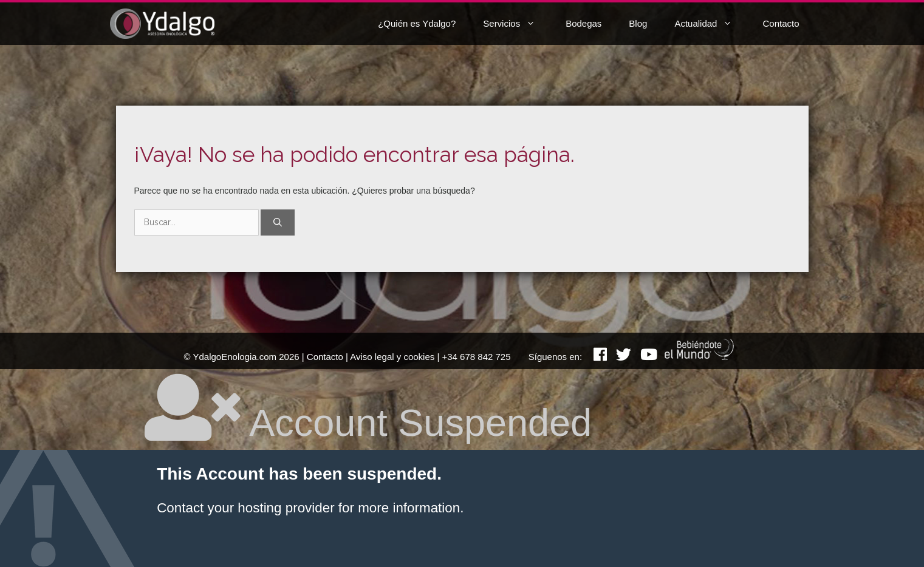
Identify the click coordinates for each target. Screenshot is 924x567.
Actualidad (712, 24)
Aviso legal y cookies (392, 357)
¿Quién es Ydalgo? (417, 23)
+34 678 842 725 (477, 357)
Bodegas (583, 23)
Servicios (518, 24)
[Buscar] (278, 222)
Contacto (781, 23)
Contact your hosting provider (245, 508)
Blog (638, 23)
